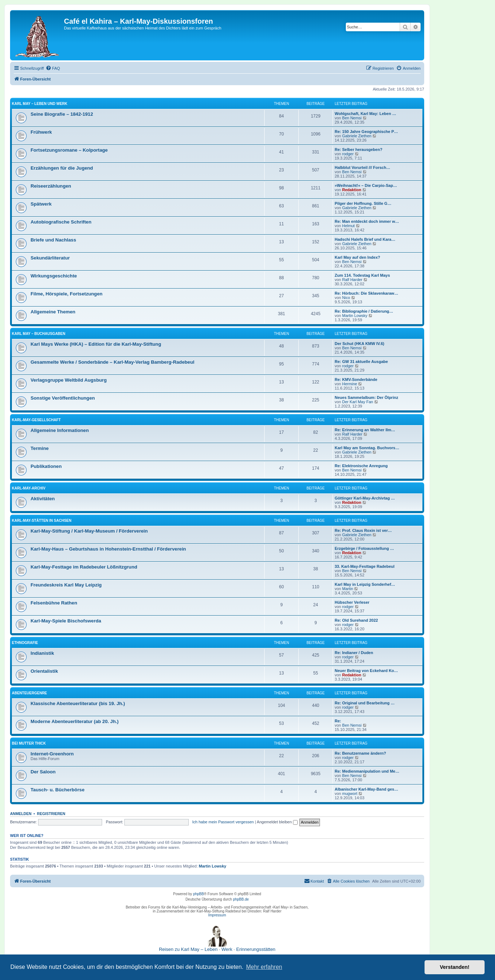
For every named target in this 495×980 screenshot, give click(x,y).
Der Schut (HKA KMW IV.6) (359, 344)
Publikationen (46, 466)
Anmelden (21, 814)
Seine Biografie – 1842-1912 (62, 114)
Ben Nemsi (352, 118)
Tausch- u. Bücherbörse (58, 790)
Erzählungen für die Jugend (62, 168)
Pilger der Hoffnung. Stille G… (363, 203)
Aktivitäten (43, 499)
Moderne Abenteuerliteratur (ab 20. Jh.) (75, 721)
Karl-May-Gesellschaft (36, 420)
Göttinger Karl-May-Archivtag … (365, 498)
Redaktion (352, 190)
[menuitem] (53, 68)
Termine (40, 448)
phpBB (198, 894)
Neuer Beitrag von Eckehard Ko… (366, 671)
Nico (346, 298)
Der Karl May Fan (358, 402)
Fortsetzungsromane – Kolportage (69, 150)
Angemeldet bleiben (277, 822)
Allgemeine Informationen (60, 430)
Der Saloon (43, 772)
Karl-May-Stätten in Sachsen (42, 521)
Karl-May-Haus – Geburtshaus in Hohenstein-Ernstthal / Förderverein (108, 549)
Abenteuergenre (29, 693)
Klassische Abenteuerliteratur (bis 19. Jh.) (78, 703)
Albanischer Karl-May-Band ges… (366, 789)
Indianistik (42, 653)
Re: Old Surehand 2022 (356, 620)
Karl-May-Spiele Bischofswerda (66, 621)
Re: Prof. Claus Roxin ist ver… (363, 530)
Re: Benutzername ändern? (360, 753)
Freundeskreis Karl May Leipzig (66, 585)
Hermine (350, 384)
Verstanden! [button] (455, 967)
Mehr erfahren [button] (264, 967)
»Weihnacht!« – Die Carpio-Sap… (366, 185)
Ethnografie (25, 643)
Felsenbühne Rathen (54, 603)
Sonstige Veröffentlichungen (63, 398)
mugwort (350, 793)
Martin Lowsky (355, 316)
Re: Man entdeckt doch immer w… (367, 221)
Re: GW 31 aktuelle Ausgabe (361, 362)
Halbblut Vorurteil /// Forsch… (362, 167)
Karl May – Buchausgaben (39, 334)
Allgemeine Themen (53, 312)
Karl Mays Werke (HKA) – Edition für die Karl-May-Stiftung (96, 344)
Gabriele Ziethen (357, 136)
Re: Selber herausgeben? (359, 149)
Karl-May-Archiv (29, 488)
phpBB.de (241, 899)
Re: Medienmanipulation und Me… (367, 771)
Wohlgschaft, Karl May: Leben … (365, 114)
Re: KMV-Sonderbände (356, 379)
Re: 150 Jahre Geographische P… (366, 132)
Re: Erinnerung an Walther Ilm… (365, 430)
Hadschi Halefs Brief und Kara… (365, 239)
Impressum (217, 915)
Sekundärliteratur (50, 258)
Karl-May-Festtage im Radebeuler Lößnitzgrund (84, 567)
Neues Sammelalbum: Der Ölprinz (366, 397)
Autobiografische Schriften (61, 222)
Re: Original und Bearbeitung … (365, 703)
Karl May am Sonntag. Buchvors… (367, 448)
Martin (348, 589)
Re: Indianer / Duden (354, 653)
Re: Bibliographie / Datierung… (364, 311)
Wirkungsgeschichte (54, 276)
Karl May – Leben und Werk (40, 104)
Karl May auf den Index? (357, 257)
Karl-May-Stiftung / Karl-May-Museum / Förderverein (89, 531)
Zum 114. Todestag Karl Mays (362, 275)
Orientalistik (44, 671)
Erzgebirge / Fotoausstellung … (364, 548)
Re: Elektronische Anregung (361, 466)
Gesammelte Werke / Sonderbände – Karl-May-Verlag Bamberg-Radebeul (113, 362)
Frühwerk (41, 132)
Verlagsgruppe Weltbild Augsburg (69, 380)
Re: (338, 721)
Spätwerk (41, 204)
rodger (348, 154)
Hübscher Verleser (352, 602)
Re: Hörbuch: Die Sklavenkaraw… (366, 293)
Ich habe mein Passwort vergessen (223, 822)
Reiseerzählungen (51, 186)
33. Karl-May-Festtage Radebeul (365, 566)
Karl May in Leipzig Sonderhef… (365, 584)
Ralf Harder (352, 280)
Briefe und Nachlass (53, 240)
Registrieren (51, 814)
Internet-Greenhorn (52, 754)
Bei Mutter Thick (29, 743)
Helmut (349, 226)
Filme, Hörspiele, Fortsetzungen (67, 294)
